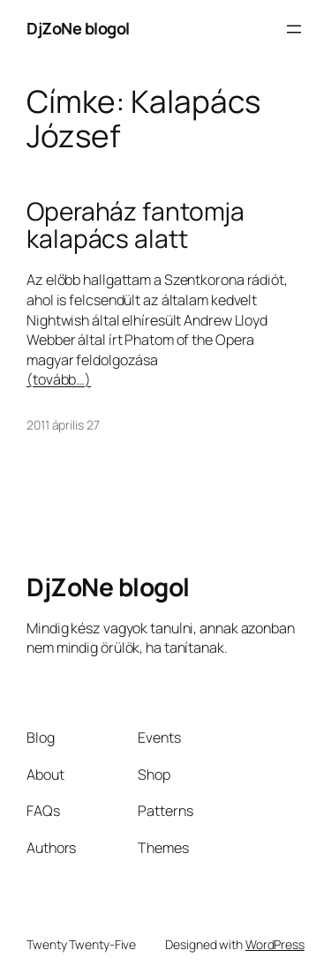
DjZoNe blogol (78, 28)
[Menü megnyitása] (294, 29)
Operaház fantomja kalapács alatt (135, 225)
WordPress (275, 944)
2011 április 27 (63, 425)
